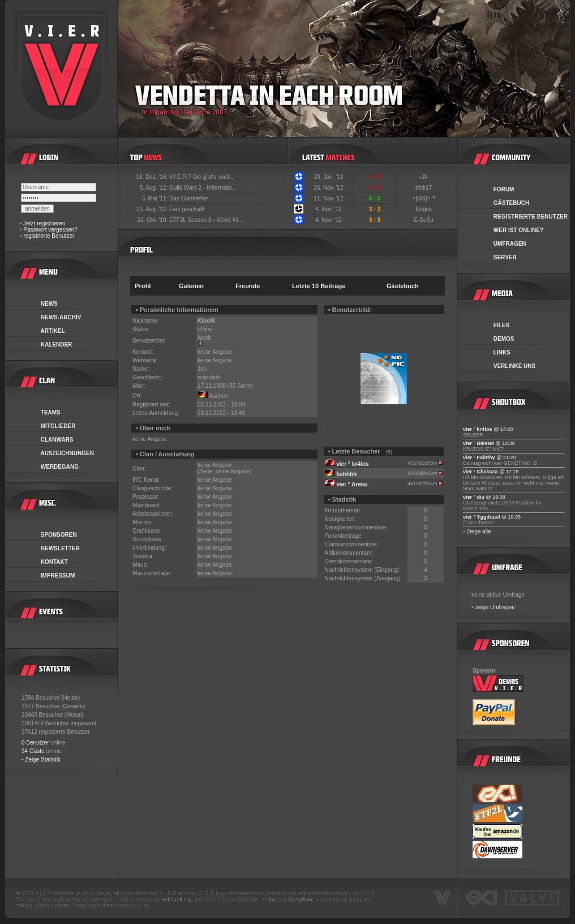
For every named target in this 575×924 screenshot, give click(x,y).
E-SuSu (424, 220)
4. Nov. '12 (329, 209)
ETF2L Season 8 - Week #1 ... (207, 220)
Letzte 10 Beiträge (319, 286)
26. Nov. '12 (328, 188)
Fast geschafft (187, 209)
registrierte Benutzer (49, 236)
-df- (424, 177)
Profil (143, 286)
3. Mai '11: (155, 198)
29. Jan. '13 (329, 177)
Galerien (191, 286)
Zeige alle (479, 531)
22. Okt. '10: (153, 220)
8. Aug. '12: (154, 188)
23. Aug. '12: (153, 209)
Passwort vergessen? (50, 230)
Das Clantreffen (189, 198)
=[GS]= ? (425, 198)
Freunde (248, 286)
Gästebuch (403, 286)
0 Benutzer (35, 743)
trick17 (424, 188)
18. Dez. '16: (153, 177)
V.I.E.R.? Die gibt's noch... (202, 177)
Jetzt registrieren (44, 223)
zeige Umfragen (495, 607)
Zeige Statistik (43, 760)
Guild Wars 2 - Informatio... (203, 188)
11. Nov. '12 (328, 198)
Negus (424, 209)
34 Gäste (33, 751)
